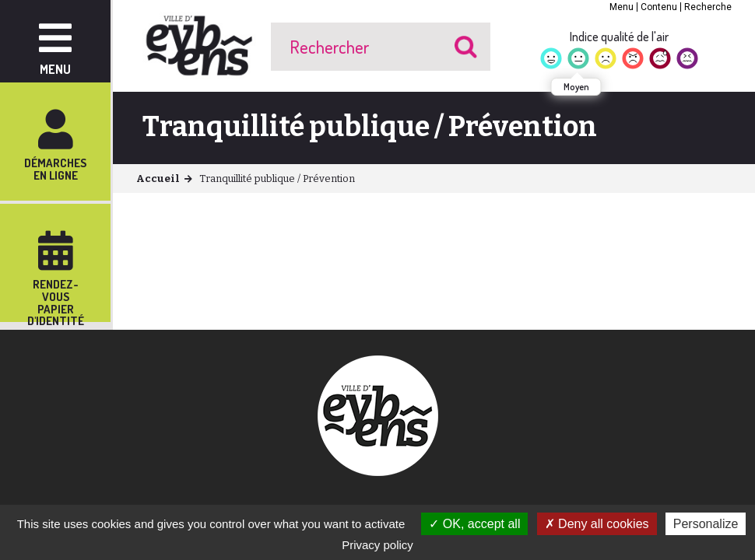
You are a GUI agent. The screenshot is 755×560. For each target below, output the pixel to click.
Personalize (706, 524)
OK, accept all (474, 524)
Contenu (659, 7)
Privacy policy (377, 545)
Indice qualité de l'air (619, 37)
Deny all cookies (597, 524)
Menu (622, 7)
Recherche (708, 7)
